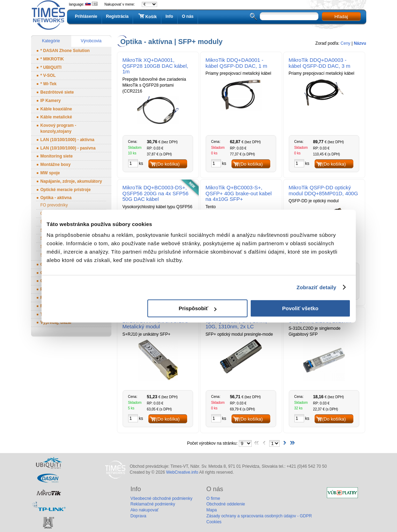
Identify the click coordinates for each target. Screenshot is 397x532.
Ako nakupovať (145, 510)
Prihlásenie (86, 16)
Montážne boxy (56, 165)
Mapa (212, 510)
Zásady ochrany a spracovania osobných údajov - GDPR (259, 516)
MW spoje (50, 173)
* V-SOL (48, 75)
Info (169, 16)
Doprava (138, 516)
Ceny (345, 43)
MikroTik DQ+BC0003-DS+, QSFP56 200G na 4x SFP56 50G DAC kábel (156, 193)
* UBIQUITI (51, 67)
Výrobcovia (91, 41)
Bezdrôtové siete (57, 92)
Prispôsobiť (198, 308)
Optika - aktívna (56, 198)
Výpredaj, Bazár (56, 322)
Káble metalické (56, 117)
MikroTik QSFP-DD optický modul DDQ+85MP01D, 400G (324, 190)
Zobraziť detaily (316, 287)
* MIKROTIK (52, 59)
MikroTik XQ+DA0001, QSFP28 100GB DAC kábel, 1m (155, 66)
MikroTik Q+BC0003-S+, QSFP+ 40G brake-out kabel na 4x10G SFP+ (239, 193)
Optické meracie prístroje (66, 190)
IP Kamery (51, 101)
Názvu (360, 43)
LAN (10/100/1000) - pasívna (68, 148)
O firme (213, 498)
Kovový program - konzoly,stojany (58, 128)
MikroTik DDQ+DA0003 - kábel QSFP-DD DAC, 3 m (320, 63)
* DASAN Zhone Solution (65, 51)
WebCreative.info (182, 472)
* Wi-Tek (49, 84)
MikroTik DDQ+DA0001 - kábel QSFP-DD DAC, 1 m (237, 63)
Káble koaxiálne (56, 109)
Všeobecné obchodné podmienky (161, 498)
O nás (188, 16)
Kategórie (51, 41)
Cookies (214, 522)
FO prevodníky (54, 205)
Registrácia (117, 16)
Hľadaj (341, 17)
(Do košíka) (168, 164)
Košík (147, 16)
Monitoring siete (57, 156)
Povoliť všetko (300, 308)
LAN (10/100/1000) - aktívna (68, 140)
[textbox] (289, 16)
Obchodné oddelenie (226, 504)
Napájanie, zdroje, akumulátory (71, 181)
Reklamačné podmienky (153, 504)
